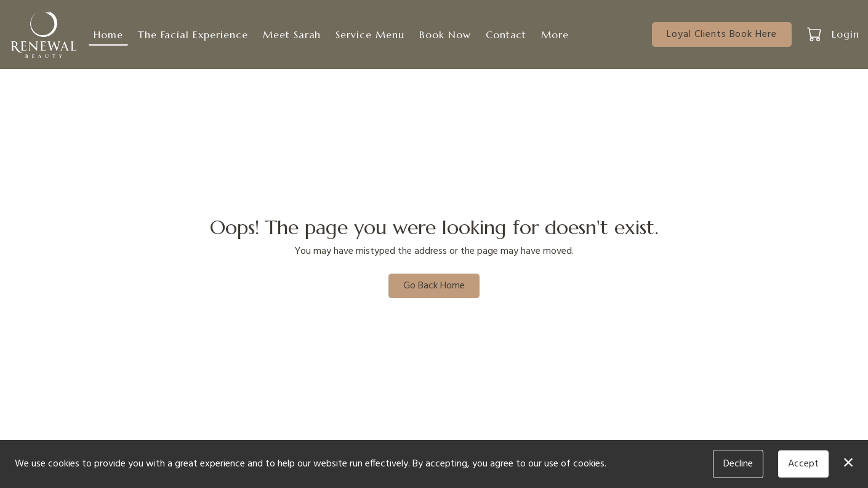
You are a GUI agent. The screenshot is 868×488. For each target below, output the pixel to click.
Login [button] (846, 34)
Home (108, 35)
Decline (738, 464)
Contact (506, 35)
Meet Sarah (292, 35)
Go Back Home (434, 286)
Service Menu (370, 35)
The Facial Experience (193, 35)
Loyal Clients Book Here (722, 35)
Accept (803, 464)
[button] (815, 34)
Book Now (445, 35)
